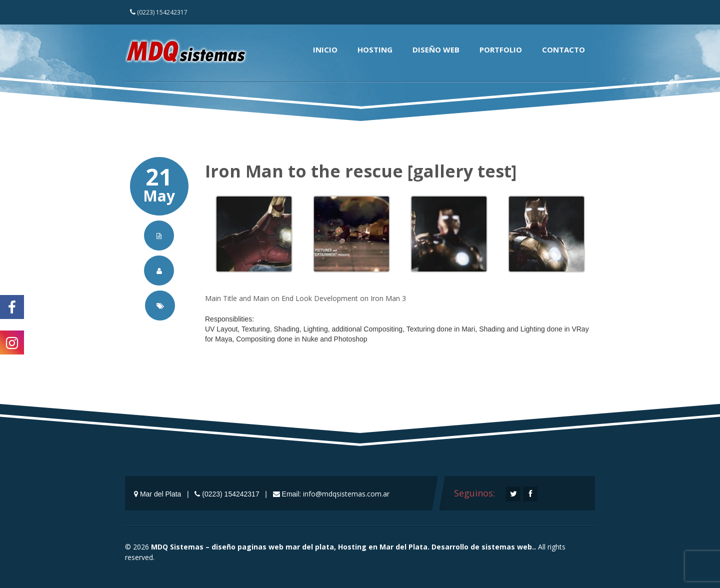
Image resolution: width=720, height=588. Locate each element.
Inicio (325, 49)
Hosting (375, 49)
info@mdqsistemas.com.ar (346, 494)
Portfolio (501, 49)
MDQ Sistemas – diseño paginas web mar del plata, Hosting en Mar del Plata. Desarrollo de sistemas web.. (343, 547)
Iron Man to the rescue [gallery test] (361, 171)
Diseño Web (436, 49)
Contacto (563, 49)
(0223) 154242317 (159, 12)
